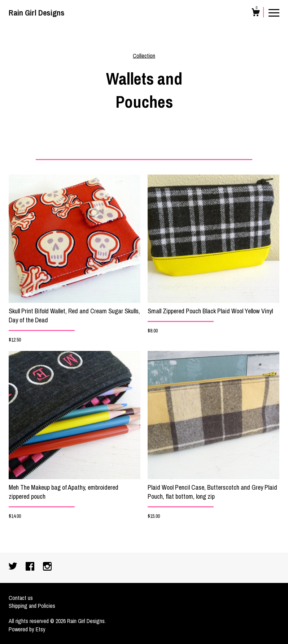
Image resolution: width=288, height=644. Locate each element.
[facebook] (31, 567)
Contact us (21, 598)
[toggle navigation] (274, 12)
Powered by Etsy (27, 629)
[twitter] (14, 567)
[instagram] (47, 567)
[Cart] (256, 13)
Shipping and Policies (32, 606)
